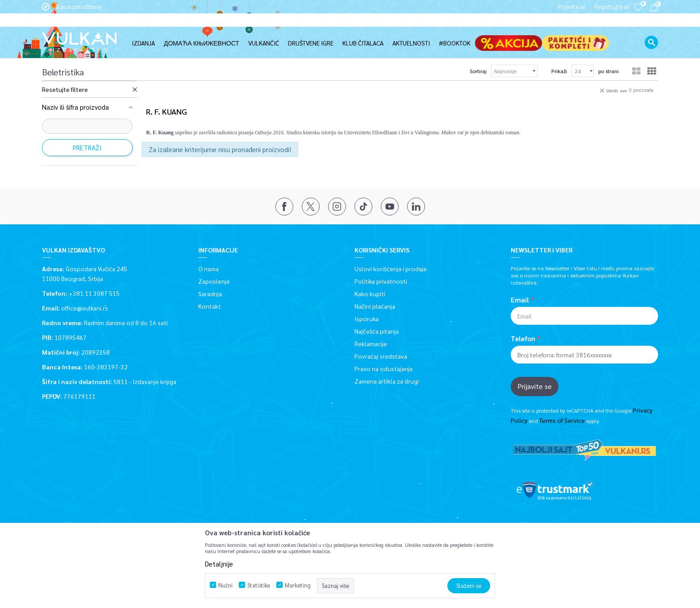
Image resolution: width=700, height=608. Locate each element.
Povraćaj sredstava (381, 356)
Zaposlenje (214, 281)
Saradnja (210, 293)
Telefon (523, 338)
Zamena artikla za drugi (387, 381)
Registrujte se (612, 6)
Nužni (225, 585)
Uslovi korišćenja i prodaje (391, 268)
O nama (208, 268)
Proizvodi (106, 50)
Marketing (298, 585)
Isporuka (367, 318)
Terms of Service (562, 420)
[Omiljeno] (638, 13)
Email (520, 299)
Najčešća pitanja (377, 331)
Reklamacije (371, 343)
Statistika (259, 585)
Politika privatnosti (381, 281)
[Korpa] (654, 9)
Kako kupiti (370, 293)
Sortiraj (478, 70)
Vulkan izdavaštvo (65, 50)
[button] (651, 29)
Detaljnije (219, 564)
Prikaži (559, 70)
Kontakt (210, 306)
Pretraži (87, 147)
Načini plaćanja (375, 306)
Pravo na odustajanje (384, 368)
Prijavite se (535, 386)
